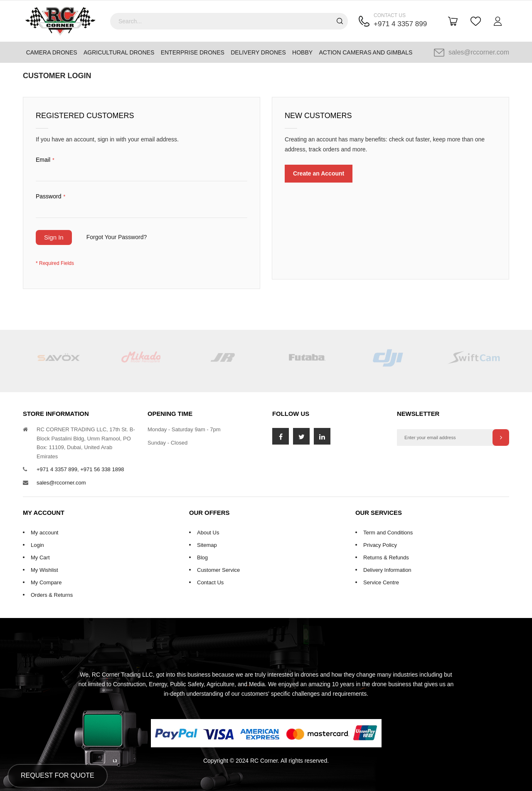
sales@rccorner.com (472, 52)
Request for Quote (58, 775)
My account (44, 533)
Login (37, 545)
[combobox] (229, 21)
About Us (208, 533)
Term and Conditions (388, 533)
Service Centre (381, 582)
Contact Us (210, 582)
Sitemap (207, 545)
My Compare (46, 582)
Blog (202, 557)
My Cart (40, 557)
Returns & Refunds (386, 557)
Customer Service (218, 570)
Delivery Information (387, 570)
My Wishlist (44, 570)
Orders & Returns (52, 595)
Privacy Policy (380, 545)
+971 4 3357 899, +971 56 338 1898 (80, 469)
